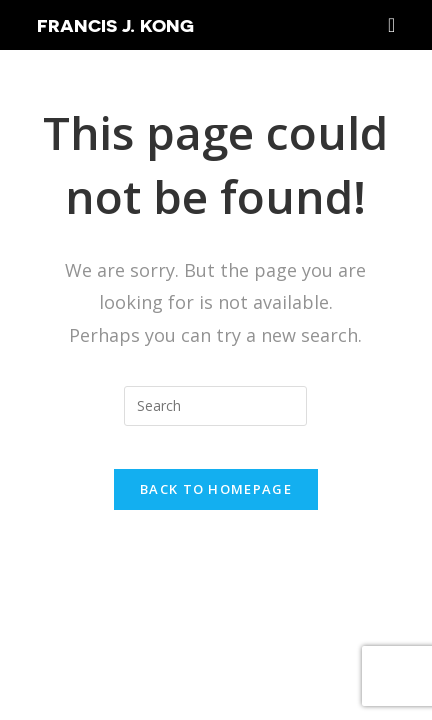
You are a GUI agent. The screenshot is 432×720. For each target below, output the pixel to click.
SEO (327, 613)
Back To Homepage (216, 489)
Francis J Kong (236, 613)
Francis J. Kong (115, 25)
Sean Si (374, 640)
